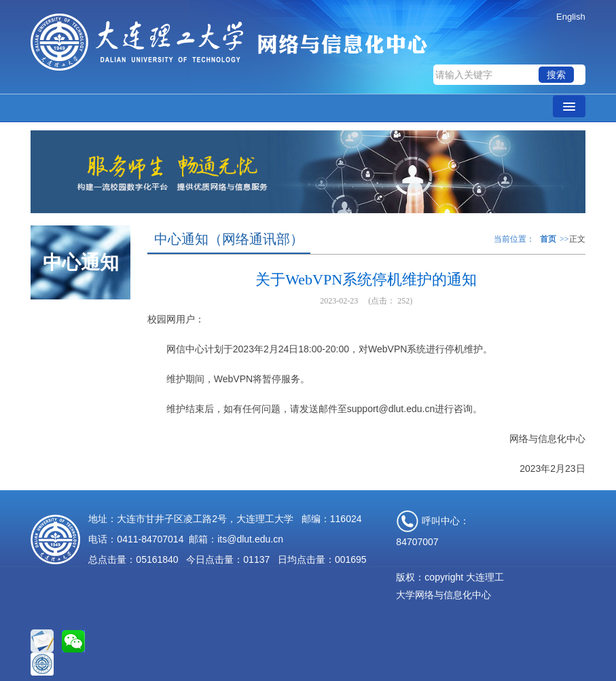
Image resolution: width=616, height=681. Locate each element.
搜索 (556, 75)
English (571, 17)
